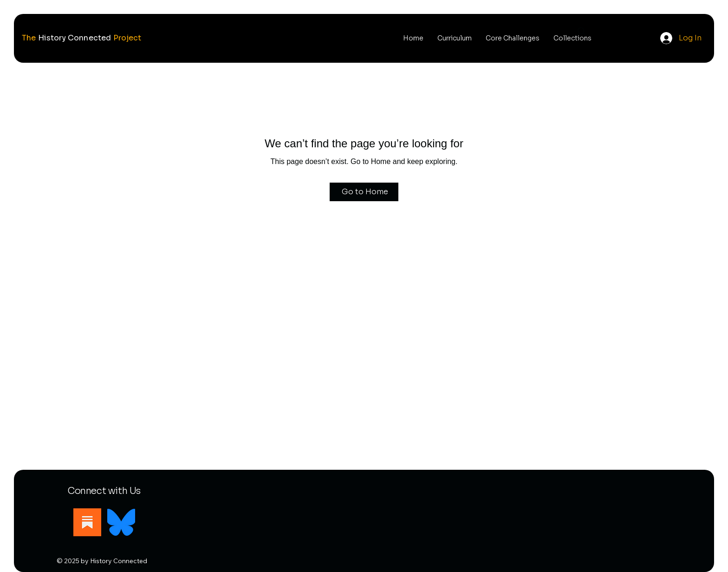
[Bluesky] (121, 522)
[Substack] (87, 522)
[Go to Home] (364, 192)
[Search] (582, 32)
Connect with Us (104, 491)
